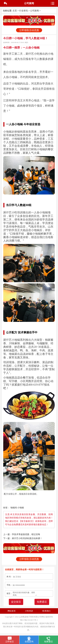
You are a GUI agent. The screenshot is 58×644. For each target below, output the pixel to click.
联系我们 (46, 611)
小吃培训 (29, 611)
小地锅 (21, 508)
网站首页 (12, 611)
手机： (9, 585)
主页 (15, 11)
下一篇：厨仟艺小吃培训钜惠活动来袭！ (23, 538)
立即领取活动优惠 (29, 30)
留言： (9, 593)
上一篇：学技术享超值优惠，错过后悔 (22, 534)
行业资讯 (24, 11)
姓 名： (10, 577)
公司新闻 (34, 11)
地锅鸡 (14, 508)
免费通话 (42, 602)
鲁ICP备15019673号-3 (29, 620)
